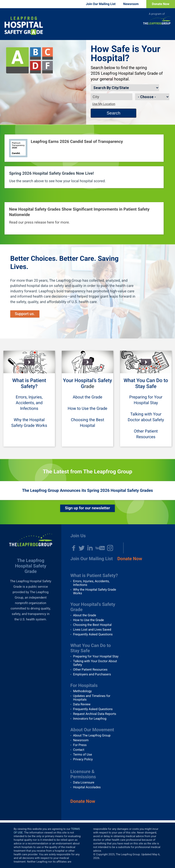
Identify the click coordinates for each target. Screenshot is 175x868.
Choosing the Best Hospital (92, 625)
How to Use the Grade (87, 409)
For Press (80, 745)
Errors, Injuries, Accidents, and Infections (29, 403)
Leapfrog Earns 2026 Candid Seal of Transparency (77, 142)
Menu (168, 33)
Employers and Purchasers (92, 674)
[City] (112, 97)
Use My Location (104, 104)
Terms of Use (83, 755)
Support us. (25, 314)
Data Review (82, 704)
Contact (79, 750)
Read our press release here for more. (39, 222)
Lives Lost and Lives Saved (92, 630)
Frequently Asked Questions (93, 634)
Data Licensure (84, 783)
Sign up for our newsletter (87, 508)
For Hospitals (84, 685)
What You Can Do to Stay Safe (146, 384)
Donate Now (161, 4)
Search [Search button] (113, 113)
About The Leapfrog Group (92, 736)
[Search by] (125, 88)
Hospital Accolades (87, 787)
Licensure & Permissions (83, 774)
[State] (152, 97)
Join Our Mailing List (101, 4)
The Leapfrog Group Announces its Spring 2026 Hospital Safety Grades (87, 491)
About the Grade (87, 397)
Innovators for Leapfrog (90, 719)
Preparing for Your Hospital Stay (96, 657)
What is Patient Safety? (29, 384)
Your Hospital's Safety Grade (93, 607)
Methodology (82, 691)
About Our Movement (92, 730)
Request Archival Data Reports (95, 714)
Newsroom (131, 4)
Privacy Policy (83, 759)
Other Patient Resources (90, 670)
